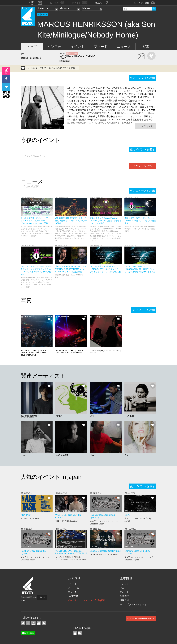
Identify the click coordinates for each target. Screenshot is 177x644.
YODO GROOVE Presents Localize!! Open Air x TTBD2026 (71, 552)
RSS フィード (44, 623)
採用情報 (124, 600)
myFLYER (73, 596)
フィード (101, 47)
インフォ (54, 47)
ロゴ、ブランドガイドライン (134, 605)
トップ (32, 47)
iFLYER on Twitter (23, 623)
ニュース (124, 47)
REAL (127, 515)
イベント (78, 47)
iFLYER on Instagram (33, 623)
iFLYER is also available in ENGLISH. (141, 618)
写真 (146, 47)
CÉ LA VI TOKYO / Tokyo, (104, 554)
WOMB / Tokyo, (30, 518)
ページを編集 (73, 53)
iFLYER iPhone (75, 633)
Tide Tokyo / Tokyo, (66, 521)
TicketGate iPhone (80, 633)
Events (43, 8)
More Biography (145, 126)
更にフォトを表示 (144, 310)
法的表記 (124, 596)
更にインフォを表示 (142, 78)
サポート (124, 592)
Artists (65, 8)
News (86, 8)
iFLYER (28, 586)
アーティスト (75, 588)
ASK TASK (26, 515)
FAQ (122, 588)
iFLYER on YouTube (39, 623)
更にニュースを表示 (142, 191)
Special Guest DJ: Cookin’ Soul (105, 551)
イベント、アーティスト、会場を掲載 (87, 600)
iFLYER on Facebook (28, 623)
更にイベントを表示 (142, 149)
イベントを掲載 (142, 166)
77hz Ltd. (42, 597)
